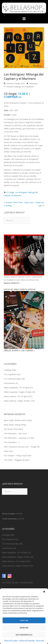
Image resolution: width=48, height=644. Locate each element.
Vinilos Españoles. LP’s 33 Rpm (17, 388)
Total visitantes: (10, 519)
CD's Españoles (28, 87)
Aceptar (24, 620)
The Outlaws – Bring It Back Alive (18, 456)
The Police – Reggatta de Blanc (17, 460)
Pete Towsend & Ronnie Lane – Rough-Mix (22, 447)
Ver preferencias (24, 635)
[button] (44, 592)
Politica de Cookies (11, 640)
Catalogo (18, 87)
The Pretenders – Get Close (15, 434)
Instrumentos (9, 383)
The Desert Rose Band (13, 429)
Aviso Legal (40, 640)
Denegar (24, 628)
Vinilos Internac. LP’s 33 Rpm (16, 396)
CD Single (10, 192)
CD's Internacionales (12, 379)
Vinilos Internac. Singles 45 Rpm (17, 401)
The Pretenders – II (12, 442)
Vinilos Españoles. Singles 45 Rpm (18, 392)
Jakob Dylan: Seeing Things (15, 425)
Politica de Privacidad (27, 640)
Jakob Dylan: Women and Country (18, 420)
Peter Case (8, 451)
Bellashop (34, 83)
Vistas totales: (9, 514)
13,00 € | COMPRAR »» (17, 95)
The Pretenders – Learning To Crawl (19, 438)
